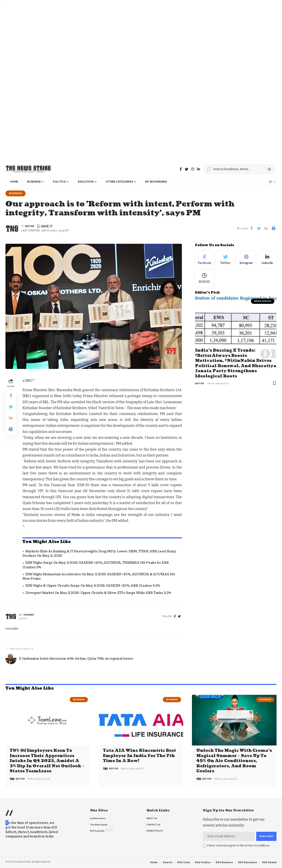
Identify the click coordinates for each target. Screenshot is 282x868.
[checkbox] (204, 846)
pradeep (29, 615)
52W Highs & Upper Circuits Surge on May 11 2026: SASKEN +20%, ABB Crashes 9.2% (93, 586)
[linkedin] (198, 169)
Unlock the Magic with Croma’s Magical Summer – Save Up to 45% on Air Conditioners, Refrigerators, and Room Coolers (234, 761)
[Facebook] (181, 169)
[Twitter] (186, 169)
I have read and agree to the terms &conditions (238, 845)
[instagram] (193, 169)
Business (16, 193)
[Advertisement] (131, 84)
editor (30, 226)
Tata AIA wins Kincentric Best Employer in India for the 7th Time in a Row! (139, 756)
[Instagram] (246, 260)
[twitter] (179, 616)
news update (263, 302)
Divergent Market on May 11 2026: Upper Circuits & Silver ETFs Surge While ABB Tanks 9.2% (98, 593)
